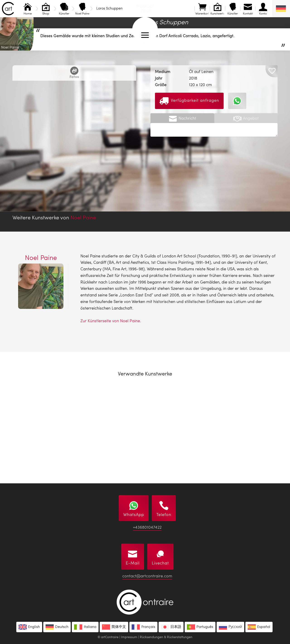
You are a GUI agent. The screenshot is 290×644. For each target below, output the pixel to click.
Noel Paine (83, 218)
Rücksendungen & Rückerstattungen (166, 637)
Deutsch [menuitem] (62, 627)
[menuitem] (281, 9)
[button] (272, 71)
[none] (281, 9)
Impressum (129, 637)
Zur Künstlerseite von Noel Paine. (111, 321)
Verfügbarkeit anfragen (189, 101)
